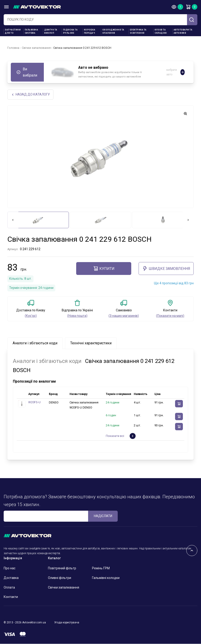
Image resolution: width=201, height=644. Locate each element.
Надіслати (103, 516)
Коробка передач (90, 31)
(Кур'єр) (31, 316)
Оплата (9, 588)
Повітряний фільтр (62, 569)
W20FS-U (34, 403)
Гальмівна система (32, 31)
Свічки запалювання (36, 48)
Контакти (11, 597)
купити (104, 269)
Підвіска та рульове (70, 31)
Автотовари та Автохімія (183, 31)
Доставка (11, 578)
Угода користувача (67, 623)
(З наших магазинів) (124, 316)
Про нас (10, 569)
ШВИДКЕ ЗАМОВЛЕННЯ (166, 269)
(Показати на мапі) (170, 316)
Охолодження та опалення (113, 31)
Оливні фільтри (60, 578)
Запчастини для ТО (13, 31)
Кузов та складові (161, 31)
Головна (13, 48)
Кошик (188, 7)
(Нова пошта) (77, 316)
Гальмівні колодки (106, 578)
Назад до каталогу (31, 95)
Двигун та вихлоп (51, 31)
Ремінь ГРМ (101, 569)
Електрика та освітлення (138, 31)
